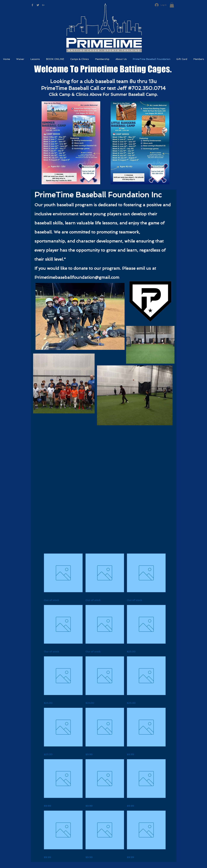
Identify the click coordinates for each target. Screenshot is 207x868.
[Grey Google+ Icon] (43, 5)
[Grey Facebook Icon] (32, 5)
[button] (172, 5)
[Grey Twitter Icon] (38, 5)
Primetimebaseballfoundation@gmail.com (77, 277)
